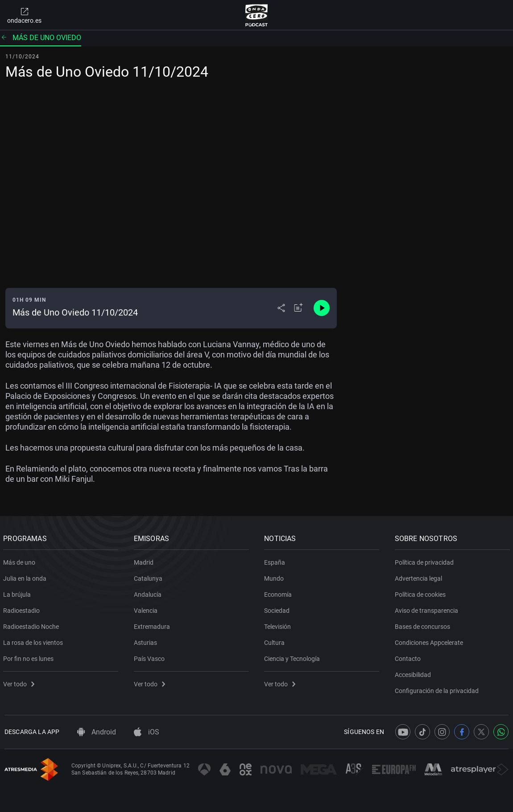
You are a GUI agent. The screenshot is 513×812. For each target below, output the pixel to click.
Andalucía (149, 593)
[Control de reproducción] (322, 308)
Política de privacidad (426, 561)
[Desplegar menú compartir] (281, 308)
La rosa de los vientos (34, 641)
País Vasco (151, 657)
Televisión (279, 625)
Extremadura (153, 625)
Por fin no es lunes (30, 657)
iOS (147, 732)
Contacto (409, 657)
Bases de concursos (424, 625)
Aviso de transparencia (428, 609)
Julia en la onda (26, 577)
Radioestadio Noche (32, 625)
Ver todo (20, 682)
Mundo (275, 577)
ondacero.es (24, 15)
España (276, 561)
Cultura (276, 641)
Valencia (147, 609)
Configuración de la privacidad (438, 689)
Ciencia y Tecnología (293, 657)
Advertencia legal (420, 577)
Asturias (147, 641)
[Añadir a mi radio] (298, 308)
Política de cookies (422, 593)
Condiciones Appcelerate (430, 641)
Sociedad (278, 609)
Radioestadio (23, 609)
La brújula (18, 593)
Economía (279, 593)
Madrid (145, 561)
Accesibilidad (414, 673)
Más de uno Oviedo (41, 38)
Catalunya (149, 577)
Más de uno (21, 561)
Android (97, 732)
